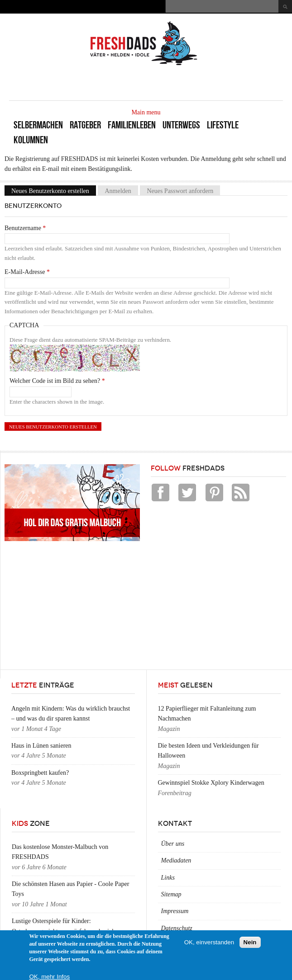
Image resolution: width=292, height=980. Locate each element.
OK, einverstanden (209, 942)
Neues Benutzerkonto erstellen (54, 191)
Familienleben (132, 125)
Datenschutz (177, 928)
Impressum (175, 911)
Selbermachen (38, 125)
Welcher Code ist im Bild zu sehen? (57, 381)
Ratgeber (85, 125)
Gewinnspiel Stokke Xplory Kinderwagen (211, 783)
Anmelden (118, 191)
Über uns (173, 844)
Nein (250, 942)
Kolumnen (31, 140)
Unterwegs (181, 125)
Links (168, 878)
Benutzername (25, 228)
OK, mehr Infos (50, 977)
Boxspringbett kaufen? (40, 773)
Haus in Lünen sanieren (41, 746)
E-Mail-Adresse (27, 272)
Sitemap (171, 894)
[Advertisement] (177, 82)
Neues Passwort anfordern (180, 191)
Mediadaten (176, 860)
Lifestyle (223, 125)
